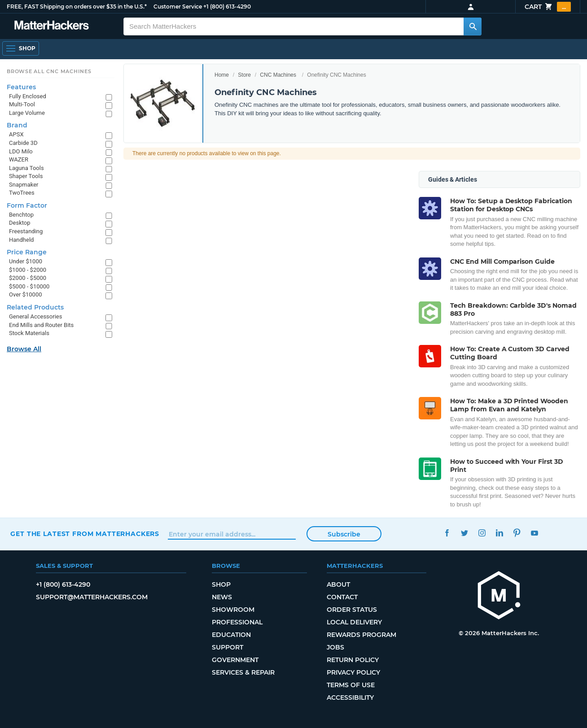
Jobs (335, 647)
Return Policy (353, 660)
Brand (17, 125)
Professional (237, 622)
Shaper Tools (26, 176)
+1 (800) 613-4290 (227, 7)
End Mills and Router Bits (41, 325)
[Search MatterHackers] (473, 26)
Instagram (482, 533)
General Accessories (35, 316)
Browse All (24, 349)
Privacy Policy (353, 672)
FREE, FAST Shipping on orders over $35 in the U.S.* (77, 7)
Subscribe (344, 534)
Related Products (35, 307)
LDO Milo (21, 151)
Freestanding (26, 231)
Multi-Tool (22, 104)
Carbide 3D (23, 143)
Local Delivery (354, 622)
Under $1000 (26, 261)
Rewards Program (361, 635)
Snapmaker (24, 185)
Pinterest (517, 533)
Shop (221, 584)
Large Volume (27, 113)
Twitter (464, 533)
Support (228, 647)
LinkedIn (499, 533)
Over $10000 (26, 294)
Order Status (352, 610)
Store (244, 75)
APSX (16, 134)
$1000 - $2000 (28, 270)
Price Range (27, 252)
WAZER (19, 159)
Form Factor (27, 205)
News (222, 597)
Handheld (21, 240)
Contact (342, 597)
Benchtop (21, 215)
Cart (548, 7)
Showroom (233, 610)
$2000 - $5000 (28, 278)
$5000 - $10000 (29, 286)
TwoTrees (22, 193)
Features (21, 87)
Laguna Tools (26, 168)
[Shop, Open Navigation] (21, 48)
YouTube (534, 533)
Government (235, 660)
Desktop (20, 223)
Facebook (447, 533)
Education (231, 635)
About (338, 584)
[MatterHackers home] (499, 596)
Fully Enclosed (28, 96)
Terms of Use (351, 685)
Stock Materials (29, 333)
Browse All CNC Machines (49, 71)
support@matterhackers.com (92, 597)
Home (222, 75)
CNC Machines (278, 75)
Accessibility (350, 697)
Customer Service (178, 7)
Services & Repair (243, 672)
